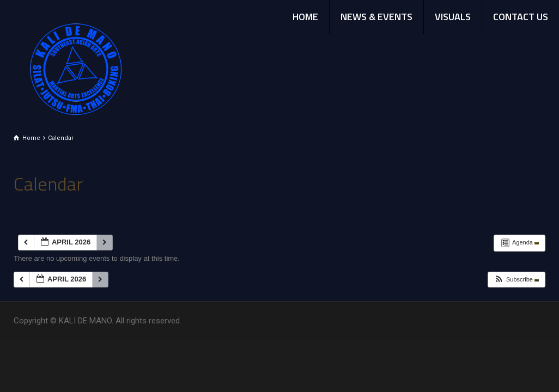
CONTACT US (521, 17)
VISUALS (453, 17)
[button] (516, 280)
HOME (305, 17)
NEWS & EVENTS (376, 17)
